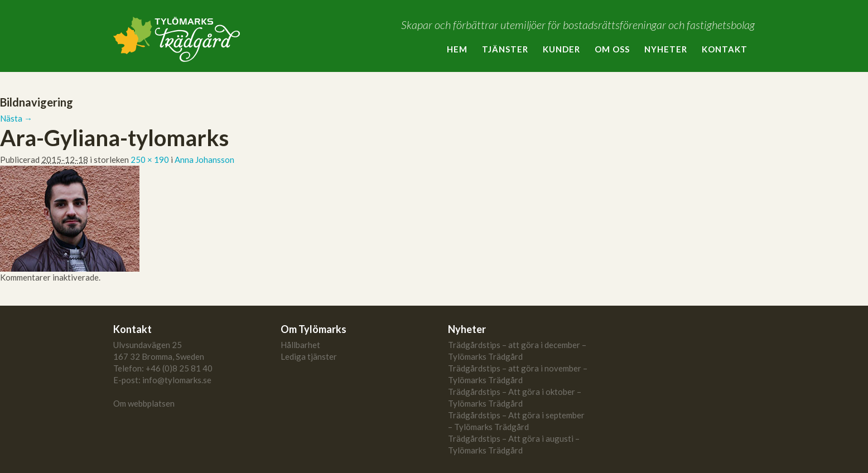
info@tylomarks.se (177, 380)
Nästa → (16, 118)
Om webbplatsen (144, 403)
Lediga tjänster (309, 356)
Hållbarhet (300, 345)
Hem (457, 49)
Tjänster (505, 49)
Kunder (561, 49)
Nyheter (666, 49)
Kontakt (725, 49)
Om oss (612, 49)
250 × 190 (150, 160)
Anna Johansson (204, 160)
